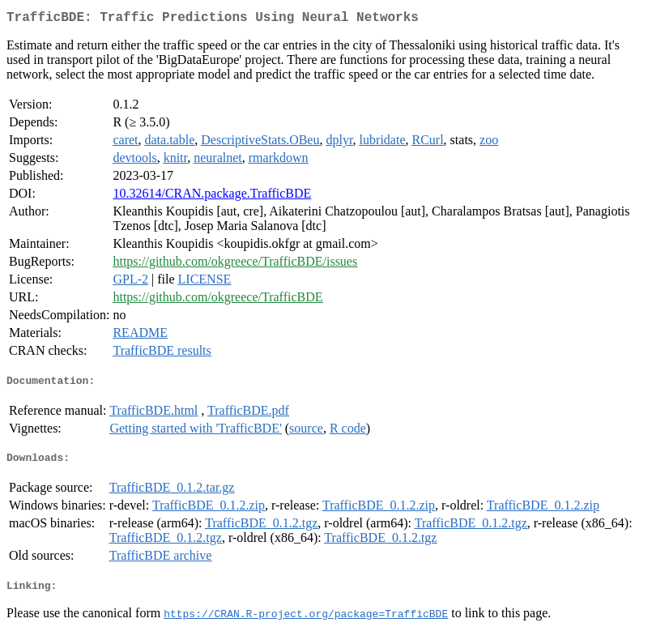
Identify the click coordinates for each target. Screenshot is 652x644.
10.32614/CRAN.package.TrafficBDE (212, 196)
